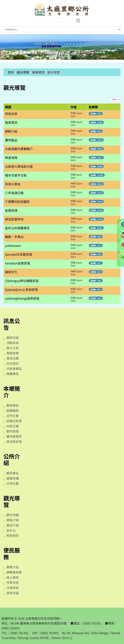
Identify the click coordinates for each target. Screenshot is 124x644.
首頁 (11, 72)
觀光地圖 (13, 515)
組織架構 (13, 478)
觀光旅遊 (13, 431)
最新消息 (13, 338)
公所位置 (13, 416)
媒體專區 (13, 374)
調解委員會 (14, 572)
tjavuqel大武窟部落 (19, 254)
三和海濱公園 (14, 193)
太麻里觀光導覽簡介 (19, 149)
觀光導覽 (23, 72)
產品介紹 (13, 525)
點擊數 (93, 107)
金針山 (11, 530)
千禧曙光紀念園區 (17, 202)
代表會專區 (14, 369)
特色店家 (11, 114)
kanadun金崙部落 (18, 263)
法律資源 (13, 588)
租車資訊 (38, 72)
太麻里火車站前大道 (19, 166)
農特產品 (11, 140)
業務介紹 (13, 567)
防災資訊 (13, 363)
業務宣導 (13, 353)
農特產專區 (14, 436)
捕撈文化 (11, 272)
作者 (74, 107)
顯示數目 (110, 97)
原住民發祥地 (14, 219)
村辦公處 (13, 426)
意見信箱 (13, 593)
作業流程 (13, 582)
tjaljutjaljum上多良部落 (21, 289)
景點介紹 (11, 131)
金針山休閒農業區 (17, 228)
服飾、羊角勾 (14, 237)
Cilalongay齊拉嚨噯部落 (22, 281)
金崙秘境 (11, 210)
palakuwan (13, 245)
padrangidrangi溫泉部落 (22, 298)
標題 (8, 107)
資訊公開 (13, 358)
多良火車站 (13, 184)
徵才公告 (13, 348)
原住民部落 (14, 441)
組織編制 (13, 410)
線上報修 (13, 577)
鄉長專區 (13, 405)
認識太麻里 (14, 421)
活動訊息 (13, 343)
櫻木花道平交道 (16, 175)
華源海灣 (11, 158)
